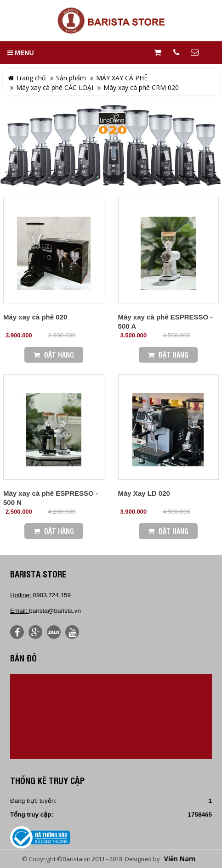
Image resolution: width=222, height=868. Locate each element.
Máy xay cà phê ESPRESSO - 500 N (51, 498)
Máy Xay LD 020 (144, 493)
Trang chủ (27, 78)
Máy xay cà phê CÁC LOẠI (55, 87)
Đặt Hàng (54, 355)
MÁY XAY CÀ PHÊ (122, 78)
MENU (20, 53)
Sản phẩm (71, 78)
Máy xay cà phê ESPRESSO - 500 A (165, 322)
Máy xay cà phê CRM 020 (141, 87)
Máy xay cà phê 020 (35, 317)
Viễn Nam (180, 859)
